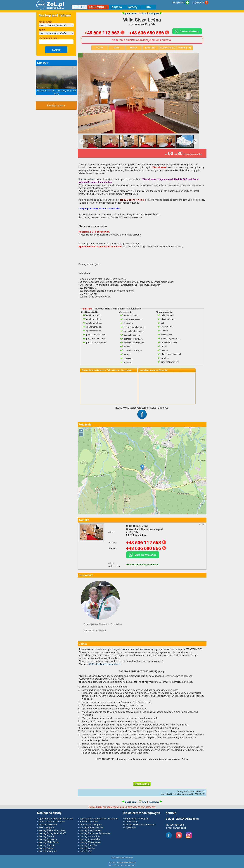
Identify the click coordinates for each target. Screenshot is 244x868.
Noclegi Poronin (47, 845)
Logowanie (130, 827)
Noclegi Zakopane (48, 851)
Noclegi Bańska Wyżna (91, 827)
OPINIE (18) (184, 48)
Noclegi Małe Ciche (49, 842)
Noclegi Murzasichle (90, 842)
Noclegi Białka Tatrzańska (52, 830)
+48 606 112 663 (104, 33)
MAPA (134, 48)
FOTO (100, 48)
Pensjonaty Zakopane (91, 824)
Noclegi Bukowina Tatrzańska (95, 833)
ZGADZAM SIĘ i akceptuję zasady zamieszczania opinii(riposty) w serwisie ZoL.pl (142, 759)
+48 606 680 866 (149, 33)
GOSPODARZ (168, 48)
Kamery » (43, 63)
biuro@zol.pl (179, 828)
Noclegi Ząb (86, 851)
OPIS (117, 48)
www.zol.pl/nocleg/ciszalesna (143, 565)
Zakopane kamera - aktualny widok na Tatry (56, 92)
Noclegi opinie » (56, 105)
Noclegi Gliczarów (48, 839)
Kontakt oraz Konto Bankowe (140, 824)
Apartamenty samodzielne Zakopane (99, 819)
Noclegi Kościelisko (90, 839)
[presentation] (140, 771)
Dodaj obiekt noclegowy (137, 819)
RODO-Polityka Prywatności (122, 857)
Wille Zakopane (47, 827)
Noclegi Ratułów (88, 845)
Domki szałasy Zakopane (52, 822)
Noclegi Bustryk (47, 836)
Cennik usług (131, 822)
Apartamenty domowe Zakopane (56, 819)
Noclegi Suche (46, 848)
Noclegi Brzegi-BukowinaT (52, 833)
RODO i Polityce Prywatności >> (105, 664)
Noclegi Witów (87, 848)
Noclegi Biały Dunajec (91, 830)
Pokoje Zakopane (48, 824)
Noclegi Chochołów (90, 836)
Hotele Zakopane (89, 822)
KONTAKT (151, 48)
